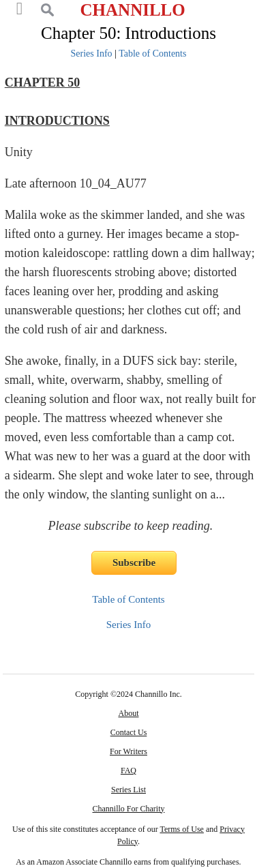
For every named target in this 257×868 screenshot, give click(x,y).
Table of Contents (152, 54)
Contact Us (129, 732)
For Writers (128, 751)
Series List (128, 790)
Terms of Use (181, 829)
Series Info (92, 54)
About (128, 713)
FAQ (128, 770)
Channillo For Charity (128, 809)
